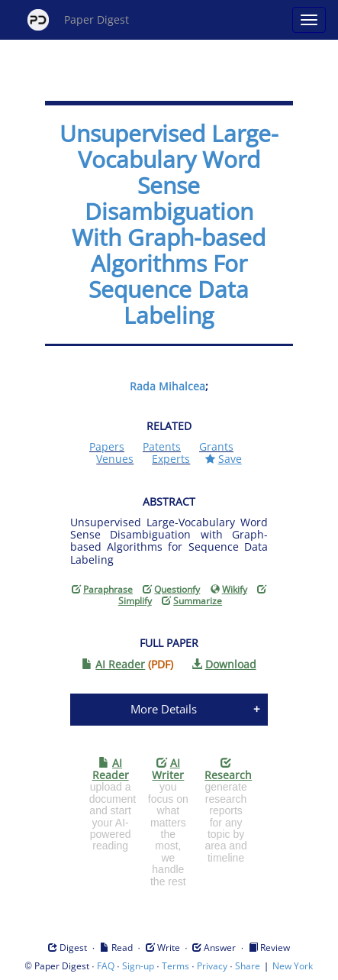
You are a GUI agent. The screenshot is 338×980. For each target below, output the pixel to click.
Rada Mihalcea (167, 386)
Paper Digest (78, 20)
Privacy (212, 966)
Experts (171, 459)
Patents (162, 446)
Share (248, 966)
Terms (175, 966)
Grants (216, 446)
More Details (164, 709)
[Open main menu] (309, 20)
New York (293, 966)
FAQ (106, 966)
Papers (107, 446)
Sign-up (138, 966)
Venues (115, 459)
